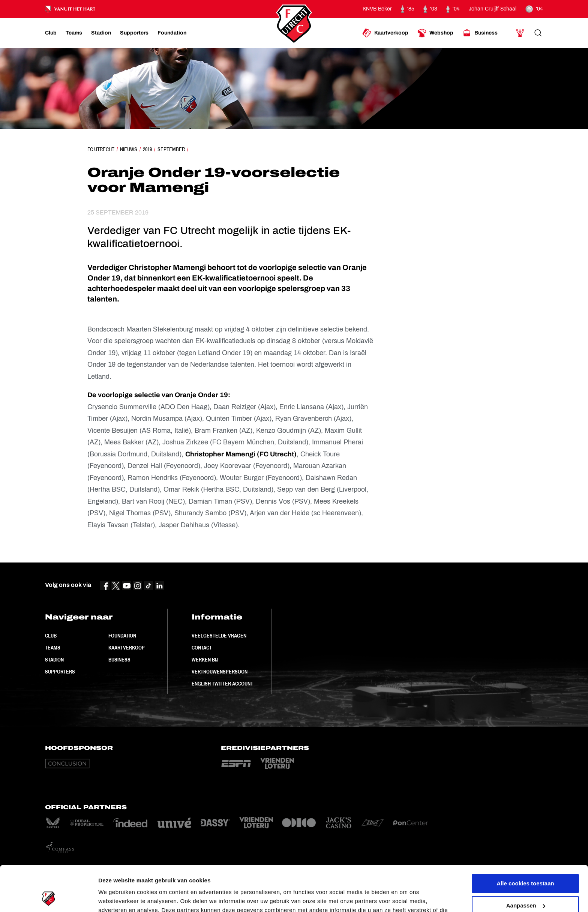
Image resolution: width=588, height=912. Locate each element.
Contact (202, 648)
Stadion (54, 660)
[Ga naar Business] (480, 33)
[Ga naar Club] (51, 33)
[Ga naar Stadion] (101, 33)
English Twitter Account (222, 684)
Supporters (60, 672)
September (171, 149)
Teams (53, 648)
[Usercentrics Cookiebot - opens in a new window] (49, 897)
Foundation (122, 636)
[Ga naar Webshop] (435, 33)
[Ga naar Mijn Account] (520, 33)
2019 (147, 149)
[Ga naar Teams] (74, 33)
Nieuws (129, 149)
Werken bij (205, 660)
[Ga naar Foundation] (172, 33)
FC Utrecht (101, 149)
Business (119, 660)
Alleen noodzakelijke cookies (525, 885)
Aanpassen (526, 863)
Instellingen (114, 897)
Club (51, 636)
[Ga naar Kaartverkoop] (385, 33)
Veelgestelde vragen (219, 636)
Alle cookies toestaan (525, 841)
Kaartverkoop (127, 648)
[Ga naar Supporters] (134, 33)
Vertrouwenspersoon (220, 672)
